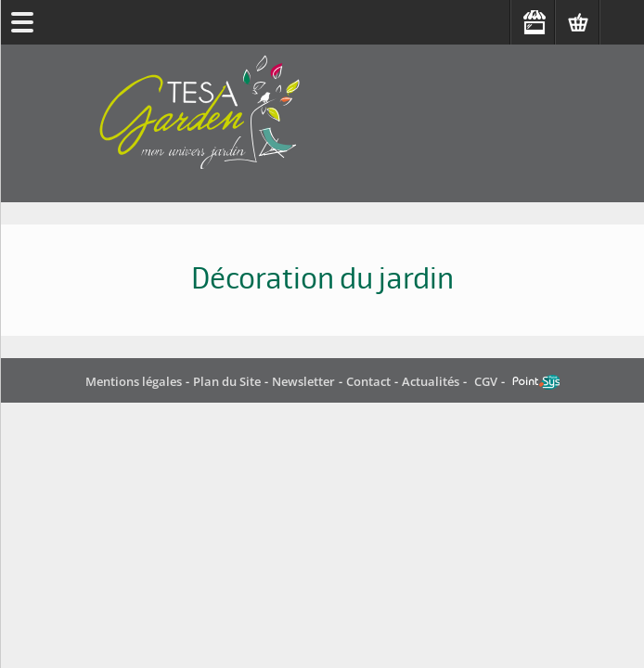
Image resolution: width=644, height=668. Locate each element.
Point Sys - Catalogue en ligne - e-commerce (536, 382)
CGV (486, 381)
